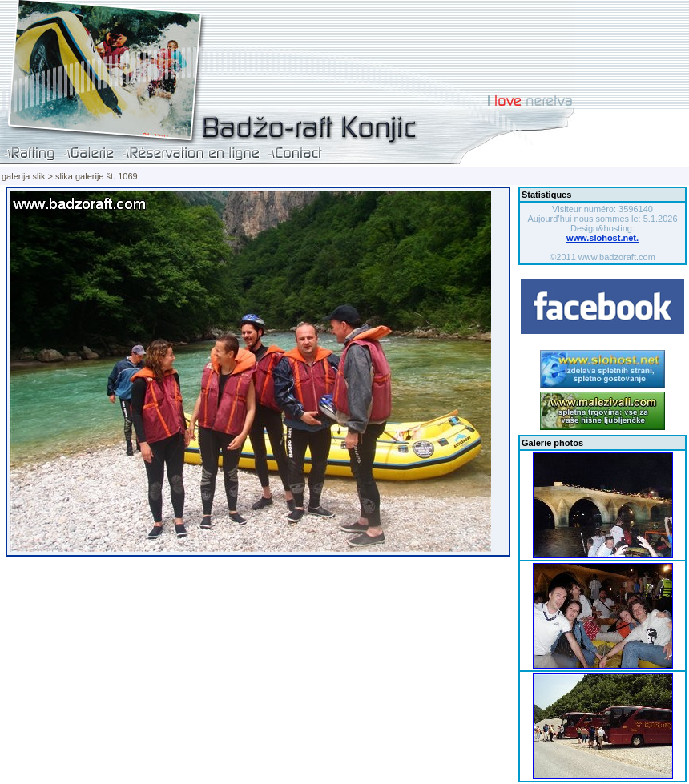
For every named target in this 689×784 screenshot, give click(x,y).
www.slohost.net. (602, 238)
